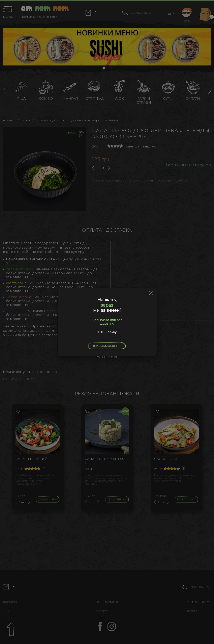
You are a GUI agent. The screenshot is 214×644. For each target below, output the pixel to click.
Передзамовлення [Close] (107, 346)
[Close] (151, 293)
